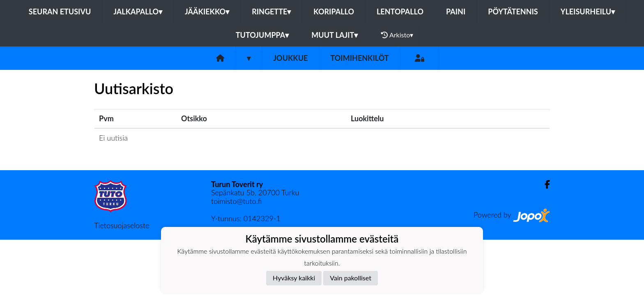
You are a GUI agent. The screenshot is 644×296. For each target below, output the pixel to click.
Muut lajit (335, 35)
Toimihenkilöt (359, 58)
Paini (456, 12)
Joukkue (290, 58)
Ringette (271, 12)
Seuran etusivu (60, 12)
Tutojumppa (262, 35)
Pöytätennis (513, 12)
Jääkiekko (207, 12)
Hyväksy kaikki (294, 278)
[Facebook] (544, 184)
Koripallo (334, 12)
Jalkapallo (138, 12)
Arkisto (397, 35)
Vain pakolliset (351, 278)
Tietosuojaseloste (122, 225)
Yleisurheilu (588, 12)
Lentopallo (400, 12)
